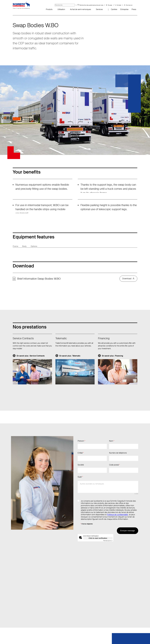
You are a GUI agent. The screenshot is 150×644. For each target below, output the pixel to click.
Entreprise (124, 9)
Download (127, 279)
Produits (49, 9)
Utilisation (61, 9)
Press (134, 9)
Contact (119, 5)
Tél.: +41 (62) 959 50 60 (47, 606)
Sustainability (18, 620)
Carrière (114, 9)
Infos (15, 602)
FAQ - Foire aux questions (23, 615)
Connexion (129, 5)
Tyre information (19, 625)
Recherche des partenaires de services (91, 5)
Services (99, 9)
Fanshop (16, 611)
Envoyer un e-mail (45, 602)
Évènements (18, 606)
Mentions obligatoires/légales (83, 638)
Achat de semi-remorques (81, 9)
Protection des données (57, 638)
